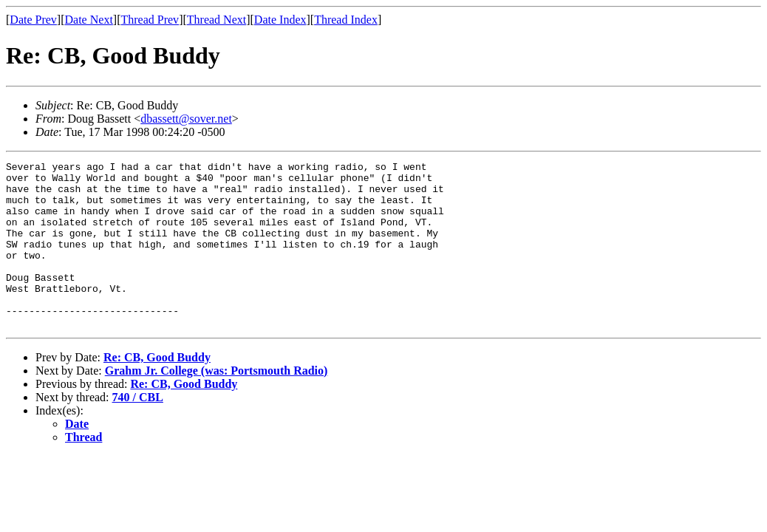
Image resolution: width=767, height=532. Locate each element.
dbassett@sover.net (186, 119)
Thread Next (217, 20)
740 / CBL (138, 430)
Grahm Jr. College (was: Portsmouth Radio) (217, 404)
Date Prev (33, 20)
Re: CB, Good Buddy (157, 391)
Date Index (280, 20)
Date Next (89, 20)
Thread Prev (150, 20)
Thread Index (346, 20)
